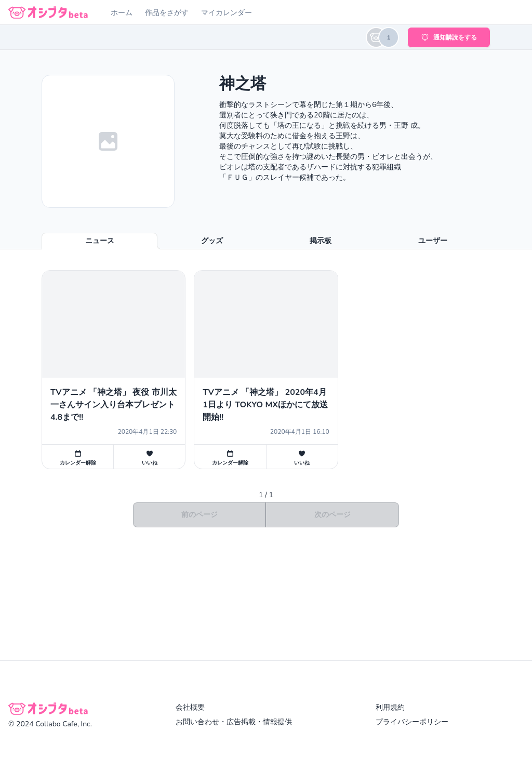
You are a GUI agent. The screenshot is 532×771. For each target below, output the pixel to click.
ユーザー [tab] (433, 241)
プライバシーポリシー (412, 722)
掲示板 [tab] (321, 241)
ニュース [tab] (100, 241)
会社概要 (190, 707)
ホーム (122, 13)
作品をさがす (167, 13)
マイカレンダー (227, 13)
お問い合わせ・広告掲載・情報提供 (234, 722)
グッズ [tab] (212, 241)
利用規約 (390, 707)
